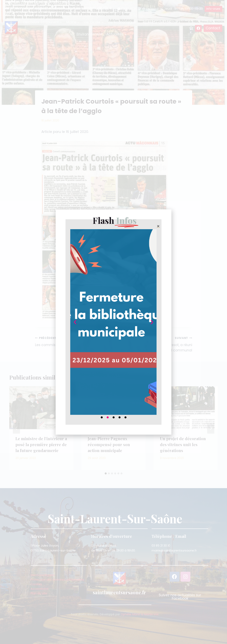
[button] (158, 226)
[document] (113, 322)
